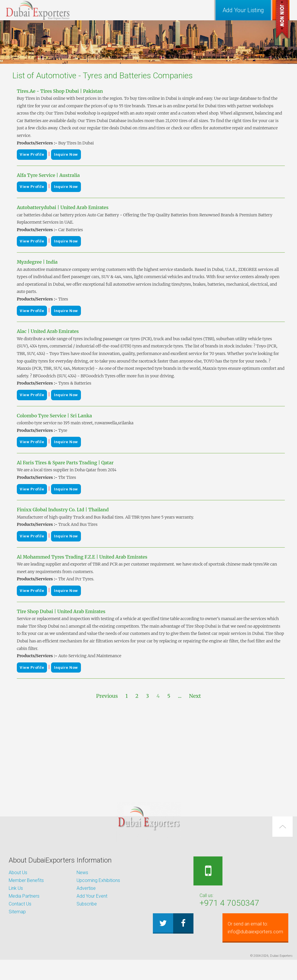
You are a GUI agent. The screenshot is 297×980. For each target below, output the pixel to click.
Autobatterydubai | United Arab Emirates (63, 207)
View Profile (32, 154)
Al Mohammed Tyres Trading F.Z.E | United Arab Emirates (82, 557)
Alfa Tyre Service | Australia (48, 175)
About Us (18, 873)
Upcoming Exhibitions (98, 880)
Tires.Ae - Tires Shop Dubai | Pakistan (60, 91)
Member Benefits (26, 880)
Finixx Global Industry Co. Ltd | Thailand (63, 510)
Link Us (16, 888)
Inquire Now (66, 154)
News (82, 873)
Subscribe (87, 904)
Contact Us (20, 904)
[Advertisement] (148, 751)
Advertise (86, 888)
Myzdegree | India (37, 262)
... (180, 696)
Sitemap (17, 912)
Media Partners (24, 896)
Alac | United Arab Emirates (48, 331)
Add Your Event (92, 896)
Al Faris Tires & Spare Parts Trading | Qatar (65, 463)
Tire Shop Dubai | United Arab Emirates (61, 611)
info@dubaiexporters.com (223, 948)
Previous (107, 696)
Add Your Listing (243, 10)
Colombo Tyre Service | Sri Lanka (54, 416)
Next (195, 696)
